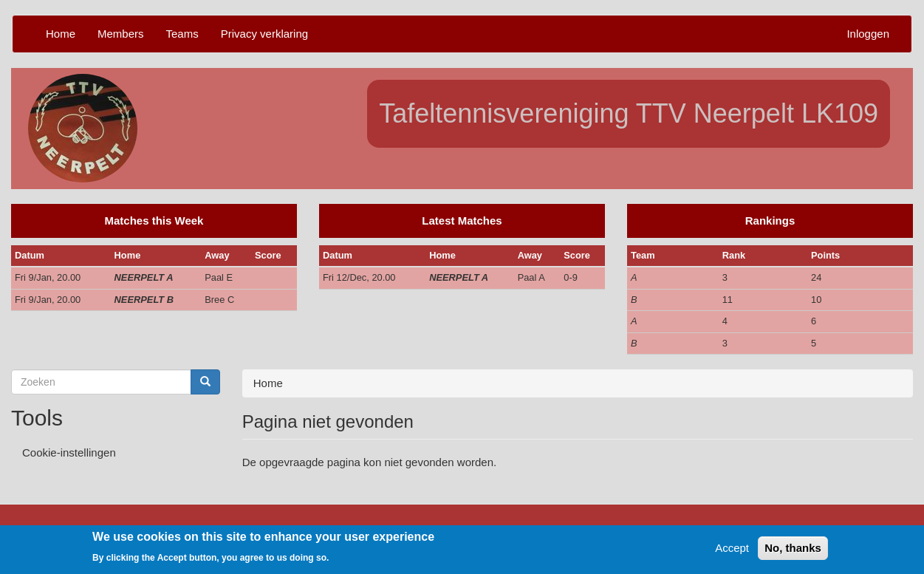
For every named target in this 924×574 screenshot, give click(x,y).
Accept (732, 551)
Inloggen (868, 34)
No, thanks (793, 551)
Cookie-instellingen (69, 452)
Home (61, 34)
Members (121, 34)
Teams (182, 34)
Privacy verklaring (264, 34)
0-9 (571, 277)
